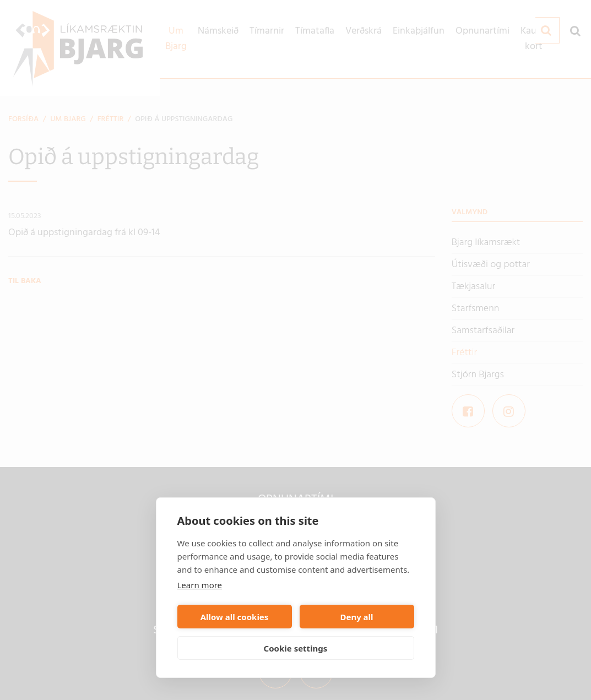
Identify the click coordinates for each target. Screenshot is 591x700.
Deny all (356, 617)
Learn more (200, 585)
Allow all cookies (235, 617)
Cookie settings (296, 648)
